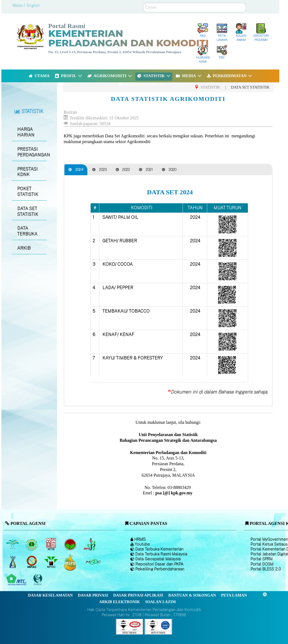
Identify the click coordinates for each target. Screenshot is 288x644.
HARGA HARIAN (26, 132)
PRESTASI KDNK (27, 172)
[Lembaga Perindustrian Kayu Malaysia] (51, 545)
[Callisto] (130, 626)
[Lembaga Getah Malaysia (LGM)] (32, 545)
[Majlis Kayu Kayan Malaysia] (17, 580)
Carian (143, 3)
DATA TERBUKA (27, 231)
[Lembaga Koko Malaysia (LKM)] (71, 545)
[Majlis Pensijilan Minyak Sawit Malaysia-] (71, 562)
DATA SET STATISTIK (28, 211)
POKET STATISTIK (28, 192)
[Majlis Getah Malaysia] (93, 562)
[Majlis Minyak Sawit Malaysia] (51, 562)
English (33, 5)
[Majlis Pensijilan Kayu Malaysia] (38, 580)
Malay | (19, 5)
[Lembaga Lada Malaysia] (90, 545)
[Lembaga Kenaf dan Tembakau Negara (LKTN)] (13, 562)
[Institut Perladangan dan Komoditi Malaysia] (32, 562)
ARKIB (24, 248)
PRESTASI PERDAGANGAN (32, 152)
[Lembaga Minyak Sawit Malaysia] (13, 545)
